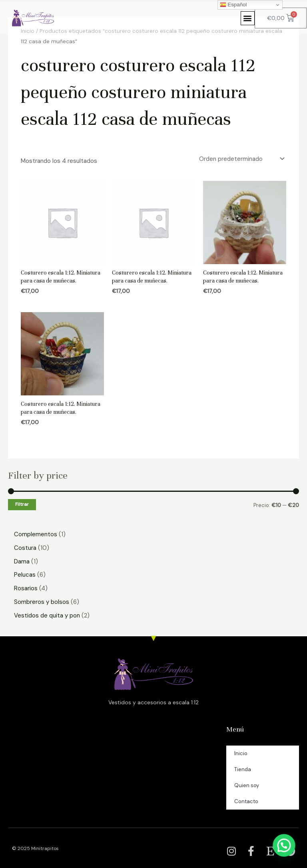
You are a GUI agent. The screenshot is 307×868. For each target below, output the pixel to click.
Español (233, 5)
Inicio (241, 753)
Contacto (246, 801)
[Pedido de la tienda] (241, 159)
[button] (248, 18)
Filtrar (22, 504)
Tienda (243, 769)
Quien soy (247, 785)
